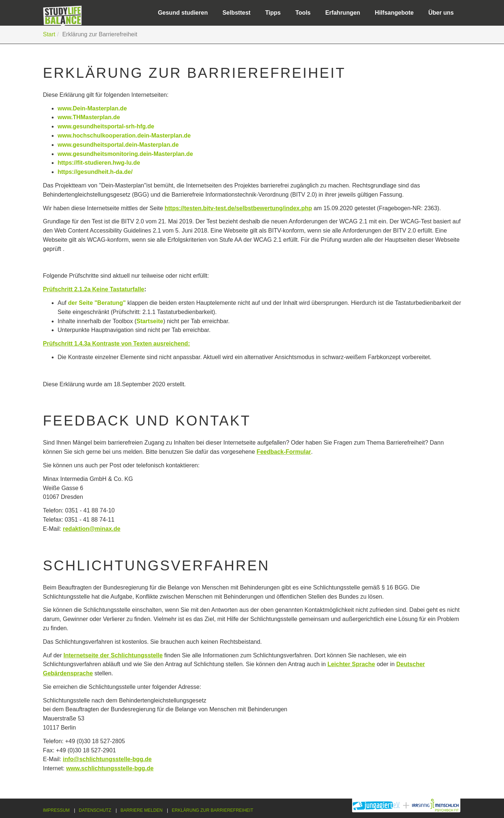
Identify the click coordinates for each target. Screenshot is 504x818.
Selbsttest (236, 13)
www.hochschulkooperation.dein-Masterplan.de (124, 136)
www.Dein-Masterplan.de (92, 108)
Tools (303, 13)
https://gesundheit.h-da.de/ (95, 172)
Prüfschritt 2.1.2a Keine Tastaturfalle (94, 289)
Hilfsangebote (394, 13)
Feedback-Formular (284, 452)
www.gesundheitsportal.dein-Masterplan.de (118, 145)
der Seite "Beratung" (97, 303)
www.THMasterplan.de (89, 117)
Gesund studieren (183, 13)
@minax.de (105, 529)
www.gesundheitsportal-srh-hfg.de (106, 126)
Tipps (273, 13)
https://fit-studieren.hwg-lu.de (99, 163)
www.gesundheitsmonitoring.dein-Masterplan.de (125, 154)
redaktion (76, 529)
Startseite (150, 321)
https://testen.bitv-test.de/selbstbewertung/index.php (238, 208)
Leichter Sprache (351, 664)
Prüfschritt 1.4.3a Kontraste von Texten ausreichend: (116, 344)
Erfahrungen (343, 13)
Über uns (441, 13)
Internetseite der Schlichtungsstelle (113, 655)
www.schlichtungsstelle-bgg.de (110, 768)
